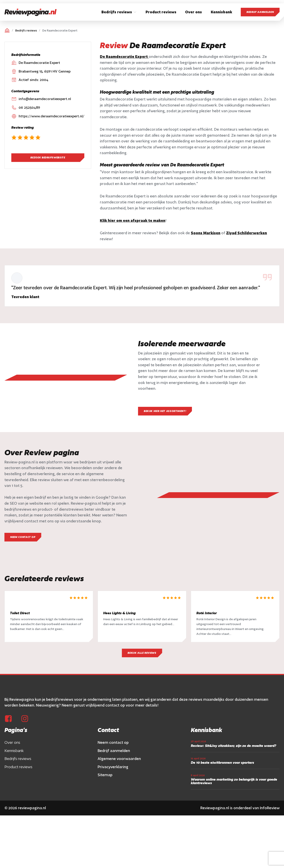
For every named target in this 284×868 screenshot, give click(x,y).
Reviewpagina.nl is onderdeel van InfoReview (240, 814)
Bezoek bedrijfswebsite (48, 157)
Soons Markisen (206, 233)
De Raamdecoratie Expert (124, 57)
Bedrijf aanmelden (260, 12)
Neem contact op (113, 749)
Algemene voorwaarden (119, 765)
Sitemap (105, 781)
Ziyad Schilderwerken (247, 233)
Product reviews (18, 773)
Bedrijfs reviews (26, 31)
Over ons (12, 749)
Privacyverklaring (113, 773)
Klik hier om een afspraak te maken (133, 220)
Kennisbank (14, 757)
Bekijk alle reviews (142, 659)
